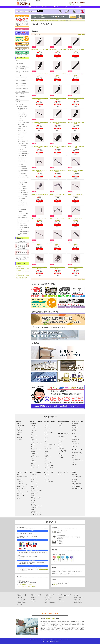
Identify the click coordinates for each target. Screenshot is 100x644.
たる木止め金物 (76, 478)
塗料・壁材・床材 (48, 472)
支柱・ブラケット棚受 (36, 497)
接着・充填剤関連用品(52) (21, 66)
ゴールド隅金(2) (22, 199)
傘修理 (46, 459)
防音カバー (75, 438)
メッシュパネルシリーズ (36, 506)
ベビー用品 (61, 457)
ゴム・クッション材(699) (23, 215)
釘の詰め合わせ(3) (22, 131)
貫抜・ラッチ (34, 436)
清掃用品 (47, 469)
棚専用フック (34, 495)
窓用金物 (33, 425)
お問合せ (67, 7)
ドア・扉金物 (34, 427)
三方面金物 (19, 431)
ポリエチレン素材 (76, 459)
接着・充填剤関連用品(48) (23, 225)
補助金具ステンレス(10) (23, 158)
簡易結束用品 (75, 424)
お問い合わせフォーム (58, 584)
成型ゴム (74, 457)
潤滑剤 (46, 441)
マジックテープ (76, 443)
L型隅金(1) (21, 211)
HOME (32, 21)
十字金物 (19, 427)
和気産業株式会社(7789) (22, 106)
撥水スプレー (34, 438)
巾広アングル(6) (22, 164)
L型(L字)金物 (20, 438)
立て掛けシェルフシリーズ (37, 515)
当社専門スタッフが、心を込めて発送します (27, 586)
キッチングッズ (48, 446)
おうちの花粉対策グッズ (50, 445)
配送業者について (48, 597)
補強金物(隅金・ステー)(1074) (22, 89)
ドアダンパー (34, 431)
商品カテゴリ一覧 (33, 7)
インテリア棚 (34, 483)
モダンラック (34, 476)
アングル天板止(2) (22, 209)
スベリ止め (61, 445)
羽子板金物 (75, 485)
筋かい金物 (75, 480)
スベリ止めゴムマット (77, 454)
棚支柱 (32, 502)
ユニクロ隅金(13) (22, 174)
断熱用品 (47, 426)
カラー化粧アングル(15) (23, 205)
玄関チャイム (47, 429)
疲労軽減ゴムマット (77, 452)
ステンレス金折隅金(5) (23, 193)
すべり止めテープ (76, 436)
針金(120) (20, 135)
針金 (32, 459)
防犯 (59, 443)
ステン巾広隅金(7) (22, 186)
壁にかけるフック (35, 478)
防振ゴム (74, 456)
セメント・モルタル (63, 472)
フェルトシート (20, 497)
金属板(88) (18, 102)
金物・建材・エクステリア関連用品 (50, 21)
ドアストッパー (48, 450)
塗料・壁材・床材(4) (22, 223)
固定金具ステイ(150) (23, 145)
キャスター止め (20, 495)
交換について (61, 601)
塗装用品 (47, 478)
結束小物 (74, 431)
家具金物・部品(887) (22, 114)
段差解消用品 (61, 448)
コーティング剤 (48, 462)
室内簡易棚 (33, 511)
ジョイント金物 (20, 426)
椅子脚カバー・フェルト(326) (22, 91)
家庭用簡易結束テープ (49, 466)
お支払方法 (33, 597)
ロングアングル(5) (22, 166)
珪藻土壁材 (47, 480)
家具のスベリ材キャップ (22, 487)
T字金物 (19, 436)
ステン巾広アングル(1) (23, 188)
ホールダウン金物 (76, 487)
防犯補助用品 (61, 436)
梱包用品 (74, 426)
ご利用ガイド (44, 7)
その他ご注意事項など (78, 603)
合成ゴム (74, 464)
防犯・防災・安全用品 (63, 434)
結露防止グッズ (48, 448)
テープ (73, 434)
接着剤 (60, 426)
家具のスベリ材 (20, 475)
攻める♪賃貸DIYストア (21, 279)
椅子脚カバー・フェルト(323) (23, 218)
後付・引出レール (35, 492)
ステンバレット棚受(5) (23, 197)
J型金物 (19, 429)
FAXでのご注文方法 (21, 601)
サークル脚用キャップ (22, 485)
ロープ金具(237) (21, 137)
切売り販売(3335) (19, 64)
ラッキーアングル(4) (23, 168)
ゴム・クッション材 (77, 450)
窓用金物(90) (21, 120)
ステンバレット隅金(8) (23, 195)
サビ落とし (47, 431)
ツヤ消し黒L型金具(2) (23, 182)
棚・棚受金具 (34, 488)
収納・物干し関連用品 (36, 472)
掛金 (32, 434)
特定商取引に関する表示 (55, 640)
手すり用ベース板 (62, 450)
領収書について (34, 601)
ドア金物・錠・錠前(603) (23, 116)
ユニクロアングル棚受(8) (24, 178)
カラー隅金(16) (22, 201)
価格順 (80, 34)
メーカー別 (36, 21)
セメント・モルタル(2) (20, 97)
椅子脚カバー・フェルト (22, 472)
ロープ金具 (33, 462)
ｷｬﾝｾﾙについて (62, 597)
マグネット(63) (21, 124)
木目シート (61, 441)
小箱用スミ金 (34, 460)
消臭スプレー (47, 464)
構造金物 (74, 472)
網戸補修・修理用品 (49, 467)
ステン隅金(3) (21, 184)
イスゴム (19, 499)
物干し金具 (33, 504)
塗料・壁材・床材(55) (20, 94)
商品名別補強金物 (63, 21)
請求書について (34, 599)
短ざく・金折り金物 (77, 483)
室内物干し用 (34, 509)
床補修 (46, 434)
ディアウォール (34, 480)
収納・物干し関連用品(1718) (22, 81)
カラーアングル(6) (22, 207)
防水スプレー (47, 460)
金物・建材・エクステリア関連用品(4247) (23, 109)
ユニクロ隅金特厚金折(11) (23, 171)
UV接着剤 (47, 455)
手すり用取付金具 (62, 452)
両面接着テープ (76, 440)
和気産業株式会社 (41, 21)
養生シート (75, 441)
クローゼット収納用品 (36, 499)
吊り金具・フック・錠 (36, 450)
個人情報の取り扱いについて (43, 640)
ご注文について (20, 597)
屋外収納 (33, 501)
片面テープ (75, 447)
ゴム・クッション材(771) (21, 83)
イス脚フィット (20, 481)
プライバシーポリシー (66, 640)
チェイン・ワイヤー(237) (23, 213)
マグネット (33, 445)
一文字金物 (19, 439)
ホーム (22, 7)
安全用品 (60, 455)
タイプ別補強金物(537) (23, 141)
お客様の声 (56, 7)
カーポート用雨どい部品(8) (23, 122)
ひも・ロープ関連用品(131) (21, 69)
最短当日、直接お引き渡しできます (25, 584)
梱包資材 (74, 429)
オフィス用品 (47, 424)
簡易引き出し (34, 485)
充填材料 (60, 424)
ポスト (32, 446)
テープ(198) (20, 229)
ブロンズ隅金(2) (22, 180)
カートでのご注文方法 (22, 599)
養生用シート (61, 440)
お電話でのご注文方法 (22, 603)
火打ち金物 (75, 475)
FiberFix (46, 452)
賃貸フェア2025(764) (20, 61)
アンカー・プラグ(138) (23, 133)
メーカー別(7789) (19, 104)
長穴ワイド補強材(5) (23, 152)
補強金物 (18, 421)
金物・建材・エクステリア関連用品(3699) (22, 72)
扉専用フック (34, 494)
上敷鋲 (32, 455)
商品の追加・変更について (79, 597)
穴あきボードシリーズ (36, 513)
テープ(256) (18, 75)
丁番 (32, 441)
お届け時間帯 (48, 599)
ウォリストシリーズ (35, 481)
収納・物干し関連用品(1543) (22, 234)
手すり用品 (61, 454)
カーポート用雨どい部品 (36, 443)
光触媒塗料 (47, 475)
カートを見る (78, 7)
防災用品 (60, 447)
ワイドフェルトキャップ (22, 492)
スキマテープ (75, 445)
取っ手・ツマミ (34, 439)
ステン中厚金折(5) (22, 190)
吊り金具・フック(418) (23, 127)
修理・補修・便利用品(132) (23, 231)
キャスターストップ (21, 483)
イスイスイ (19, 480)
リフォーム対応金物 (77, 476)
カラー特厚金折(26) (23, 203)
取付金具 (19, 424)
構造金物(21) (18, 99)
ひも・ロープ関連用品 (77, 421)
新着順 (83, 34)
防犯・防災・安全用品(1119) (22, 78)
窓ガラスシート (48, 457)
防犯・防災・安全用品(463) (23, 221)
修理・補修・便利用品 (49, 421)
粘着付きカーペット (49, 427)
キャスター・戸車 (35, 467)
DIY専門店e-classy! (20, 267)
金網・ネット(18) (21, 112)
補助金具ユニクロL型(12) (24, 154)
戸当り (32, 432)
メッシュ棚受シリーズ (36, 508)
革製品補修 (47, 436)
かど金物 (74, 481)
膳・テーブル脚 (34, 448)
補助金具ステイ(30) (23, 156)
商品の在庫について (78, 601)
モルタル (60, 475)
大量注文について (77, 599)
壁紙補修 (47, 438)
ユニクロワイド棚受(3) (23, 176)
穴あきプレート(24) (23, 147)
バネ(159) (20, 118)
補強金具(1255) (21, 139)
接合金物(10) (21, 129)
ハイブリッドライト (63, 438)
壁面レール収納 (34, 487)
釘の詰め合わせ (34, 453)
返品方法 (61, 599)
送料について (20, 604)
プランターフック (35, 475)
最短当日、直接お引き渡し (50, 603)
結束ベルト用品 (76, 427)
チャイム (33, 429)
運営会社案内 (33, 640)
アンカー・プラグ (35, 457)
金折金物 (19, 434)
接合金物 (33, 452)
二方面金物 (19, 433)
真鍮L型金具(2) (22, 160)
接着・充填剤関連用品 (63, 421)
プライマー (47, 476)
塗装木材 (47, 453)
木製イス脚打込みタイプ (22, 494)
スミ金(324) (21, 149)
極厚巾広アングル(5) (23, 162)
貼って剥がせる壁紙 (49, 481)
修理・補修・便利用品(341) (21, 86)
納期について (48, 601)
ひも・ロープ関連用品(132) (23, 227)
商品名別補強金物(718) (23, 143)
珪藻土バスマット (48, 443)
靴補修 (46, 439)
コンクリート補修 (48, 433)
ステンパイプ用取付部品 (36, 490)
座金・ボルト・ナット (77, 488)
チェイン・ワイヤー (35, 465)
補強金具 (58, 21)
